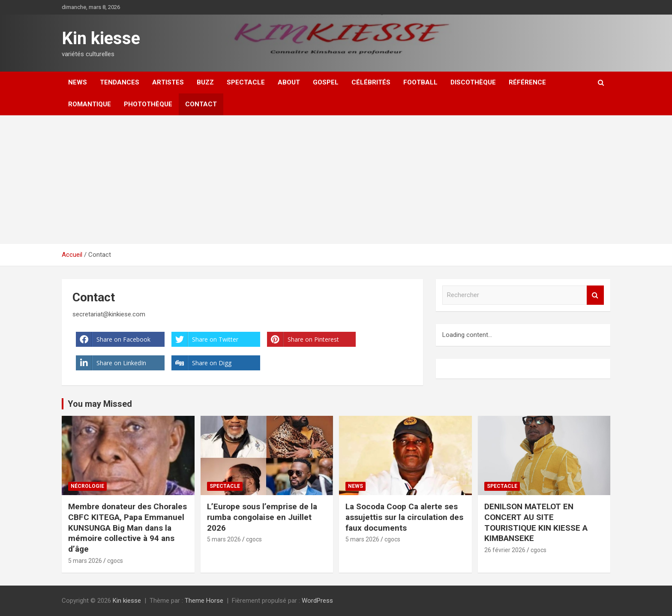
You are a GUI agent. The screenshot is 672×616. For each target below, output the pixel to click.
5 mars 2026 (85, 561)
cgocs (115, 561)
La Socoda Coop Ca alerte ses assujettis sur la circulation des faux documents (404, 517)
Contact (201, 104)
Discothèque (473, 82)
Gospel (326, 82)
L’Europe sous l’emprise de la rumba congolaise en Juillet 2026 (262, 517)
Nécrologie (87, 486)
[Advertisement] (336, 180)
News (78, 82)
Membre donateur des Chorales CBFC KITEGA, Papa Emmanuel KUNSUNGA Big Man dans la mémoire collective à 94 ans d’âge (127, 528)
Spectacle (246, 82)
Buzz (205, 82)
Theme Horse (204, 601)
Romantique (90, 104)
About (289, 82)
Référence (527, 82)
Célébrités (371, 82)
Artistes (168, 82)
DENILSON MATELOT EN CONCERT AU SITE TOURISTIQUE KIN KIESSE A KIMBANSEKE (536, 522)
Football (420, 82)
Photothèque (148, 104)
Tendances (120, 82)
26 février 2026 (505, 550)
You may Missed (100, 404)
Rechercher (595, 295)
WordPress (317, 601)
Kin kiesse (101, 38)
